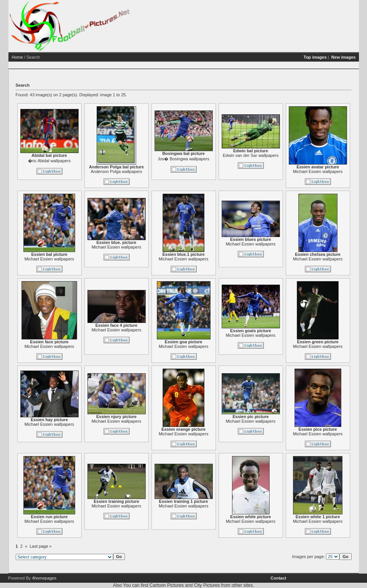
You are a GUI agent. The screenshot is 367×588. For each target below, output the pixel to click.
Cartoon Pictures (167, 585)
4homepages (44, 578)
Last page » (41, 546)
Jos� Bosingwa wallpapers (183, 159)
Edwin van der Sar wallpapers (251, 155)
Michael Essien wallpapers (318, 171)
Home (17, 57)
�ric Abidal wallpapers (49, 161)
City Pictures (207, 585)
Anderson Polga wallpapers (117, 171)
